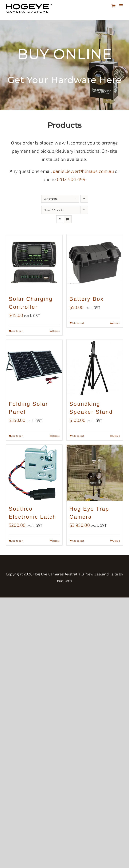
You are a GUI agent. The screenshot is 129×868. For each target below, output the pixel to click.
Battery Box (87, 299)
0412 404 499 (71, 179)
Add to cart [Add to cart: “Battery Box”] (78, 323)
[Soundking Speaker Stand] (95, 368)
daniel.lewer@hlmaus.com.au (83, 171)
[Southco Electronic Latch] (34, 473)
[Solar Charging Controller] (34, 263)
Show (54, 210)
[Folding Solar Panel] (34, 368)
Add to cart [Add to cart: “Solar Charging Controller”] (17, 331)
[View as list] (68, 219)
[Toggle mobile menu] (121, 6)
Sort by (51, 199)
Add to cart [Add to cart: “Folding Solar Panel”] (17, 436)
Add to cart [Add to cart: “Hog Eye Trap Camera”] (78, 541)
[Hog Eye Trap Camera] (95, 473)
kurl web (65, 581)
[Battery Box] (95, 263)
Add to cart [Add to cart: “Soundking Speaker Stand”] (78, 436)
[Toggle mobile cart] (114, 6)
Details (56, 331)
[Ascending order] (84, 199)
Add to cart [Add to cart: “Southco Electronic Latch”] (17, 541)
